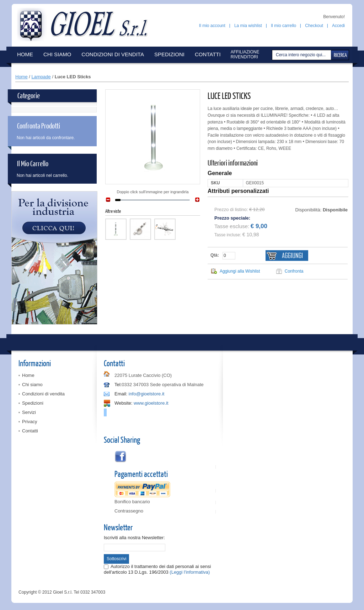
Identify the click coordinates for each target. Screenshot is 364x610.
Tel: (118, 385)
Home (22, 77)
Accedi (338, 26)
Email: (121, 394)
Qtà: (215, 255)
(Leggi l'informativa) (190, 572)
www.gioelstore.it (151, 403)
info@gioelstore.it (147, 394)
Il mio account (212, 26)
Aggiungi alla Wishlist (240, 271)
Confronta (294, 271)
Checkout (314, 26)
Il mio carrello (283, 26)
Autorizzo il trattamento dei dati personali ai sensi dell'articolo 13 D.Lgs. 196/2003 (157, 569)
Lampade (41, 77)
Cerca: (273, 55)
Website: (123, 403)
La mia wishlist (248, 26)
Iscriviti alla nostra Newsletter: (134, 538)
